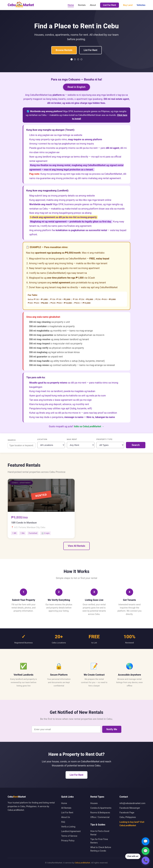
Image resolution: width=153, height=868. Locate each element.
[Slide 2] (75, 59)
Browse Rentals (64, 50)
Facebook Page (127, 813)
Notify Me (112, 729)
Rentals (82, 5)
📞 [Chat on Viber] (146, 861)
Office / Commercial (100, 817)
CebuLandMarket (82, 863)
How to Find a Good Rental (100, 833)
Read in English (76, 87)
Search (12, 440)
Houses (94, 803)
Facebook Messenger (130, 808)
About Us (66, 817)
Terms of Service (69, 836)
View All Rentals (76, 546)
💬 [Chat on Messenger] (146, 841)
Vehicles (141, 5)
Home (71, 5)
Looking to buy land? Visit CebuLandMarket (132, 824)
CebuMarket (21, 5)
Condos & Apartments (101, 808)
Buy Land (128, 5)
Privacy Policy (68, 841)
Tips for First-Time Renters (99, 841)
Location (42, 439)
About (93, 5)
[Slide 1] (72, 59)
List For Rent (110, 5)
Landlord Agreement (71, 831)
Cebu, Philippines (128, 817)
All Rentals (66, 808)
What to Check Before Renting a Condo (101, 849)
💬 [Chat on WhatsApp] (146, 851)
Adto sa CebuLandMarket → (89, 426)
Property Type (104, 439)
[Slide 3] (78, 59)
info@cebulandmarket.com (132, 803)
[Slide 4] (81, 59)
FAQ (63, 822)
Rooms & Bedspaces (100, 813)
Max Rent (72, 439)
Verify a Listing (68, 827)
